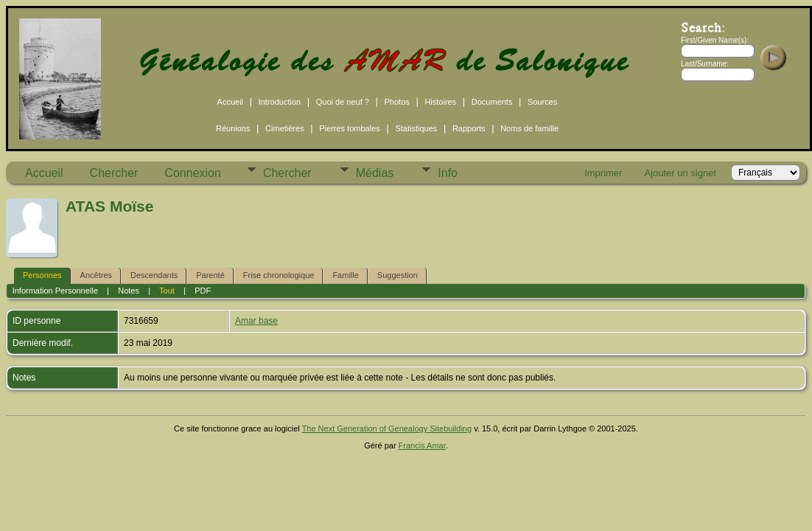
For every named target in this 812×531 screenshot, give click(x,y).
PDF (203, 291)
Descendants (154, 275)
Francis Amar (422, 445)
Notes (129, 291)
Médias (375, 173)
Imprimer (603, 173)
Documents (492, 102)
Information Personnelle (55, 291)
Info (448, 173)
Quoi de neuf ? (343, 102)
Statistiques (416, 128)
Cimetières (285, 128)
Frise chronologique (279, 275)
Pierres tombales (350, 128)
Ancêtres (96, 275)
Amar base (256, 321)
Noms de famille (529, 128)
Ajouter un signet (680, 173)
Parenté (210, 275)
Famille (345, 275)
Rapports (469, 128)
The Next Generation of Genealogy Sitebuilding (387, 428)
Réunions (233, 128)
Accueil (230, 102)
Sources (542, 102)
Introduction (280, 102)
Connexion (193, 173)
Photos (397, 102)
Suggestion (398, 275)
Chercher (114, 173)
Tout (167, 291)
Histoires (440, 102)
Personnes (42, 275)
